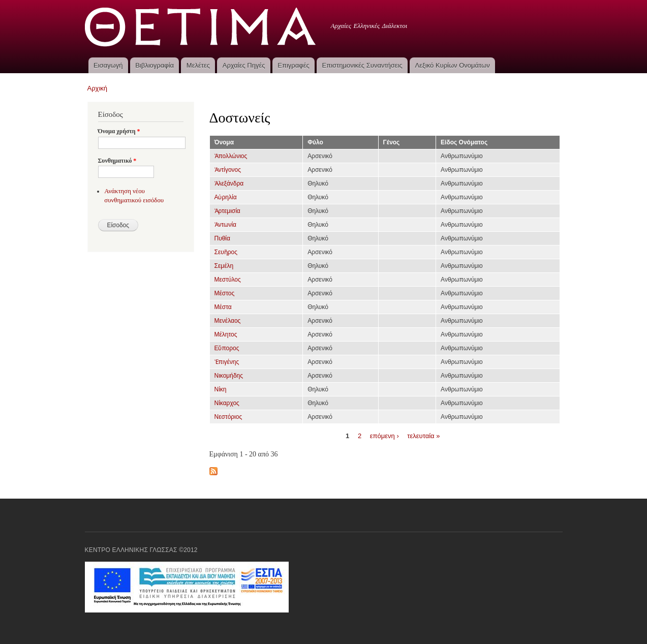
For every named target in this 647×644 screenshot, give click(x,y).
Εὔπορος (227, 348)
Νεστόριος (228, 417)
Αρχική (98, 88)
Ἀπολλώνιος (231, 156)
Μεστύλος (228, 280)
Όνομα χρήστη (119, 131)
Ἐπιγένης (227, 362)
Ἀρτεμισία (227, 211)
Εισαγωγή (108, 65)
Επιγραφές (293, 65)
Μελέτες (198, 65)
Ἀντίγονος (228, 170)
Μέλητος (226, 334)
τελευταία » (423, 435)
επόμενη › (384, 435)
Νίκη (221, 389)
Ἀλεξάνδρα (229, 183)
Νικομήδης (229, 376)
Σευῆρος (226, 252)
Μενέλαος (228, 321)
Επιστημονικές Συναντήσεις (362, 65)
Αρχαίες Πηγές (244, 65)
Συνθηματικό (117, 161)
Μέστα (223, 307)
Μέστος (225, 293)
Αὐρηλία (226, 197)
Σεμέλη (224, 266)
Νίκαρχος (227, 403)
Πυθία (222, 238)
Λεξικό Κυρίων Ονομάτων (453, 65)
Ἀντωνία (226, 225)
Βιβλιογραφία (155, 65)
